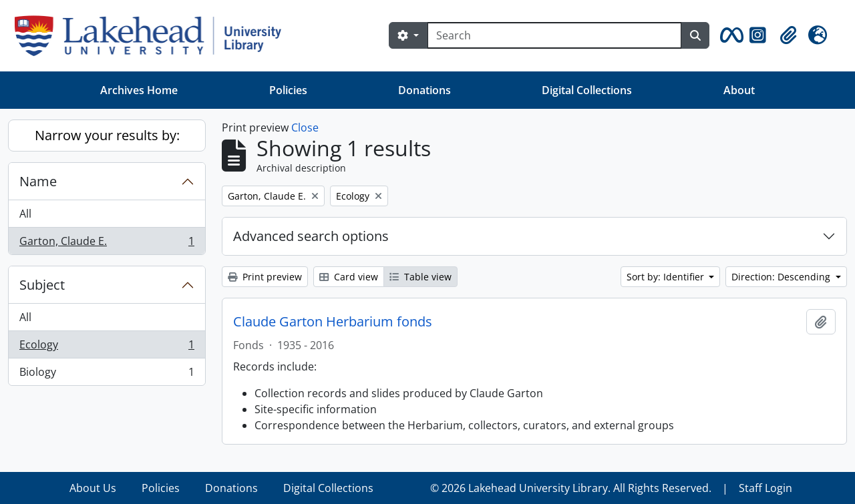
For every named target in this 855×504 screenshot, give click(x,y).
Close (305, 128)
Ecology (107, 347)
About (739, 90)
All (25, 214)
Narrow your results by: (107, 135)
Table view (420, 277)
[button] (729, 35)
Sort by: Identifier (667, 277)
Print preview (265, 277)
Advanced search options (311, 236)
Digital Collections (587, 90)
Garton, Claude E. (107, 244)
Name (38, 181)
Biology (107, 374)
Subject (42, 285)
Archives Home (139, 90)
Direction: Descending (782, 277)
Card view (349, 277)
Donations (424, 90)
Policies (288, 90)
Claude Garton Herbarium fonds (333, 322)
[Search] (554, 35)
